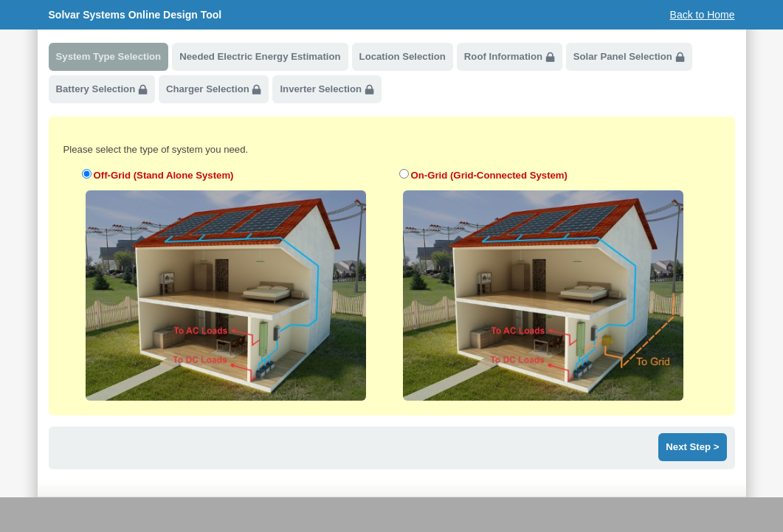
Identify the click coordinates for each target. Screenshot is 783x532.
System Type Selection (109, 56)
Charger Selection (214, 89)
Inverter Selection (327, 89)
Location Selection (403, 56)
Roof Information (510, 57)
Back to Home (703, 15)
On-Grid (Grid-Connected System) (489, 175)
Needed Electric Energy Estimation (260, 56)
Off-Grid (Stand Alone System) (164, 175)
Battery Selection (102, 89)
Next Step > (692, 447)
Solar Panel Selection (629, 57)
